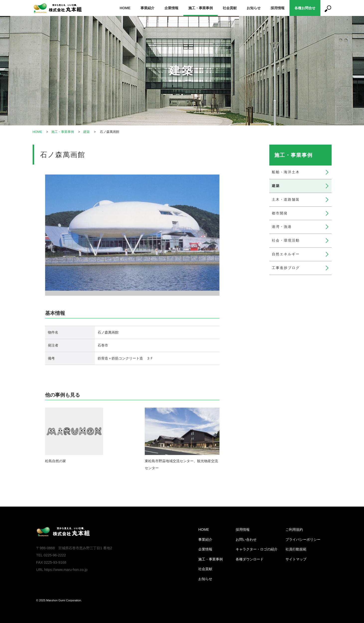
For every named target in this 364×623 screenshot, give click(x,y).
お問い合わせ (246, 539)
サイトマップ (296, 559)
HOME (125, 8)
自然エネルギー (286, 254)
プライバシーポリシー (303, 539)
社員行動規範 (296, 549)
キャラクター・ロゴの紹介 (257, 549)
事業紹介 (147, 8)
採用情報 (278, 8)
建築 (87, 132)
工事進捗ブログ (286, 268)
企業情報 (171, 8)
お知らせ (254, 8)
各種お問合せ (305, 8)
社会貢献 (230, 8)
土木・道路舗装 (286, 199)
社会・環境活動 (286, 240)
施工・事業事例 (201, 8)
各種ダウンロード (250, 559)
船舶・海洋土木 (286, 172)
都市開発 (280, 213)
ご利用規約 (294, 530)
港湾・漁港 (282, 227)
